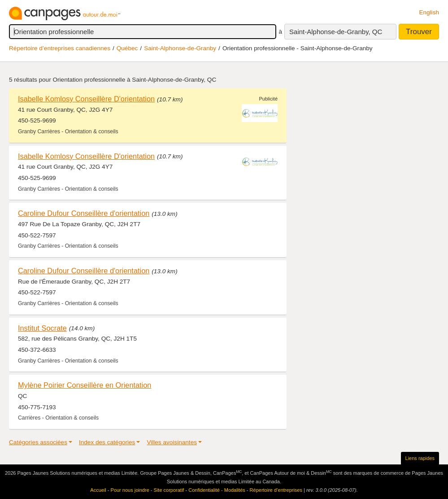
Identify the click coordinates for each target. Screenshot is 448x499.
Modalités (235, 490)
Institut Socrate (42, 328)
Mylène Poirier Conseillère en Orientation (85, 385)
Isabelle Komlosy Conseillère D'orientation (86, 99)
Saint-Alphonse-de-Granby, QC (336, 32)
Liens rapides (420, 458)
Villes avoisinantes (172, 442)
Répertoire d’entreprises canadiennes (60, 48)
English (429, 12)
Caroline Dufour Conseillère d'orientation (84, 213)
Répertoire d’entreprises (276, 490)
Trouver (419, 32)
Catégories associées (38, 442)
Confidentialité (204, 490)
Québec (127, 48)
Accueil (98, 490)
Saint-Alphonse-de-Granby (180, 48)
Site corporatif (169, 490)
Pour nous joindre (130, 490)
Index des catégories (107, 442)
